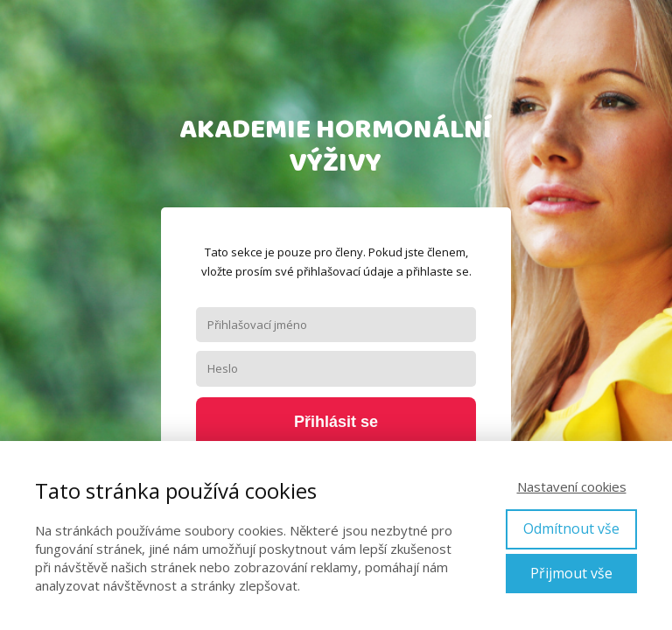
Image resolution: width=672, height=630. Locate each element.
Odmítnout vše (571, 528)
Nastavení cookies (572, 486)
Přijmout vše (571, 573)
